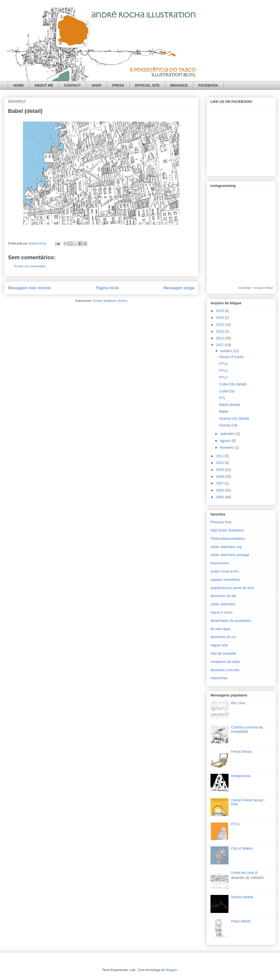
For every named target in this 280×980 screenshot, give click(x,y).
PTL (222, 398)
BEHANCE (179, 85)
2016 (220, 318)
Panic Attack (241, 921)
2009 (220, 470)
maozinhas (219, 678)
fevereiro (227, 447)
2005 (220, 490)
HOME (18, 85)
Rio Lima (238, 703)
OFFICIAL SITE (147, 85)
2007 (220, 483)
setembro (228, 434)
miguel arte (219, 645)
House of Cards (231, 357)
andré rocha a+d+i (225, 571)
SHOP (96, 85)
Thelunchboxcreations (228, 539)
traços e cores (221, 612)
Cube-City (227, 391)
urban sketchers (223, 604)
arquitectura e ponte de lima (232, 588)
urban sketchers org (226, 547)
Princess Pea (221, 522)
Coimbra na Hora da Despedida (247, 729)
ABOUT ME (44, 85)
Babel (224, 411)
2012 (220, 345)
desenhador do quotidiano (231, 621)
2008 (220, 476)
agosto (226, 441)
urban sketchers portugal (230, 555)
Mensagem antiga (179, 288)
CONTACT (72, 85)
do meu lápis (220, 629)
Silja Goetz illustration (227, 530)
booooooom (220, 563)
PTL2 (223, 377)
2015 (220, 325)
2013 (220, 338)
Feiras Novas (241, 752)
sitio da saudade (223, 653)
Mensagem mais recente (29, 288)
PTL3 (223, 371)
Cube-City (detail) (233, 384)
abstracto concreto (225, 670)
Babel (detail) (230, 405)
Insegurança (241, 776)
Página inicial (107, 288)
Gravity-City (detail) (234, 418)
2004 (220, 497)
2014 (220, 331)
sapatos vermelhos (225, 580)
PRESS (118, 85)
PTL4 (223, 364)
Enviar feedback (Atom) (110, 301)
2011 (220, 456)
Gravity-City (228, 425)
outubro (226, 351)
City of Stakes (242, 848)
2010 (220, 463)
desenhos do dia (223, 596)
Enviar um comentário (30, 266)
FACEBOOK (208, 85)
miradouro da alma (225, 662)
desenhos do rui (223, 637)
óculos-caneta (242, 897)
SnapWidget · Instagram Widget (255, 288)
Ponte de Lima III (244, 873)
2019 (220, 311)
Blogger (171, 970)
